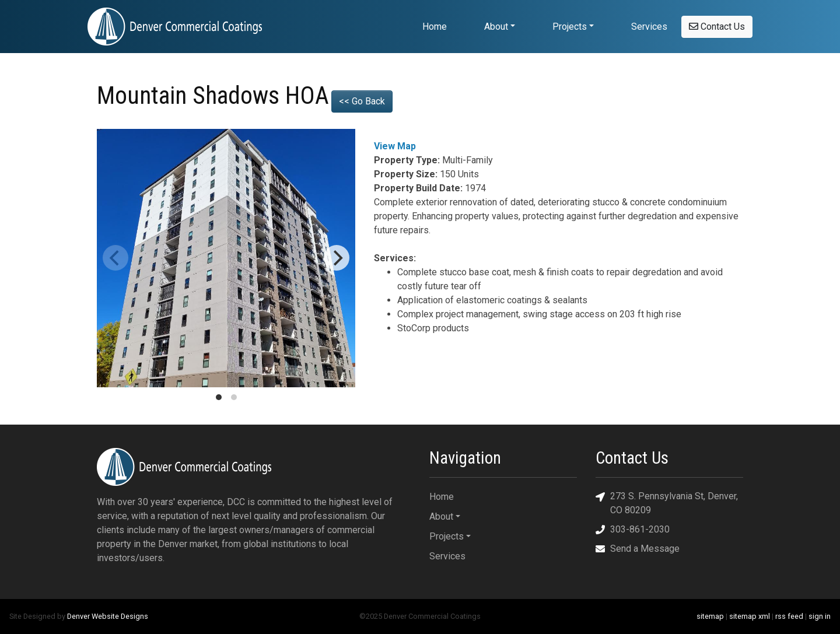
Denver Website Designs (108, 616)
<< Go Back (362, 101)
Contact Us (717, 27)
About (496, 27)
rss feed (789, 616)
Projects (570, 27)
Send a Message (638, 549)
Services (649, 27)
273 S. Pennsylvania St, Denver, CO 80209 (667, 502)
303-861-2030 (633, 529)
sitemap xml (750, 616)
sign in (820, 616)
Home (435, 27)
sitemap (710, 616)
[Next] (337, 258)
